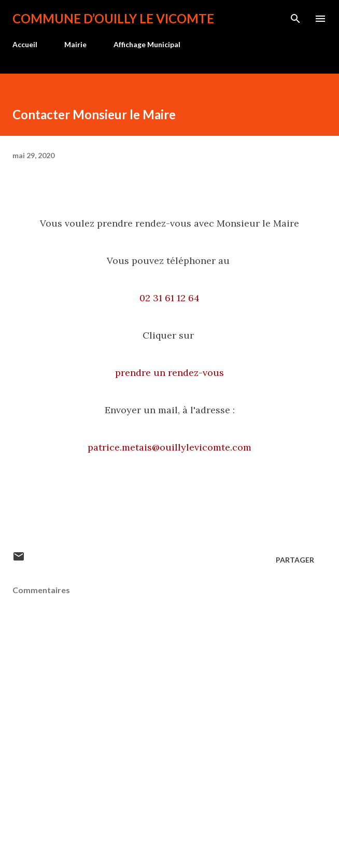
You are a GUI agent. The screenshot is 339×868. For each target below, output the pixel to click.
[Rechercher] (295, 19)
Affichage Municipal (147, 44)
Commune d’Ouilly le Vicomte (113, 18)
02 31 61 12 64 (169, 298)
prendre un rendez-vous (169, 373)
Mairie (75, 44)
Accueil (25, 44)
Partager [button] (295, 560)
